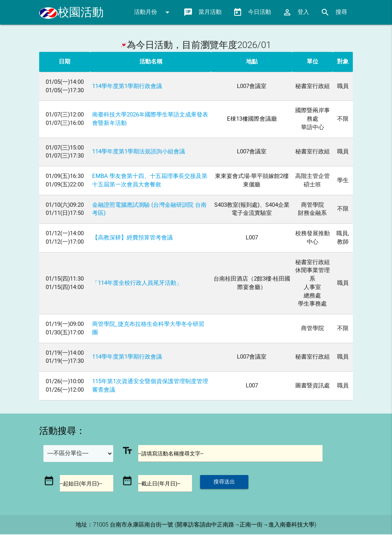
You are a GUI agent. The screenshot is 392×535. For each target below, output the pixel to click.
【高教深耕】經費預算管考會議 (132, 238)
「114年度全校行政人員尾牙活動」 (137, 283)
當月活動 (203, 12)
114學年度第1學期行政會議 (127, 86)
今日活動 (252, 12)
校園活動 (71, 12)
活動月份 (153, 12)
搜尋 (334, 12)
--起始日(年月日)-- (82, 484)
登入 (296, 12)
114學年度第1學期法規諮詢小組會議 (139, 152)
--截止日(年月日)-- (161, 484)
